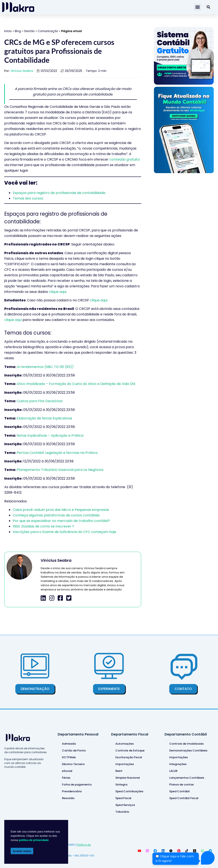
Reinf (119, 771)
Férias (66, 778)
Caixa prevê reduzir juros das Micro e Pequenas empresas (61, 510)
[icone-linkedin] (43, 598)
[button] (197, 7)
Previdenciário (72, 791)
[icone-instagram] (52, 598)
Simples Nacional (128, 778)
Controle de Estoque (130, 750)
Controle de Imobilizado (186, 744)
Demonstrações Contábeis (188, 750)
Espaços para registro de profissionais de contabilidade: (59, 193)
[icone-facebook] (60, 598)
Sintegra (121, 785)
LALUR (173, 771)
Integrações (178, 764)
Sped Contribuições (129, 791)
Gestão (29, 31)
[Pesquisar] (208, 7)
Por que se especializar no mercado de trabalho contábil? (61, 521)
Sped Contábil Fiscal (184, 798)
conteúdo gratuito (125, 159)
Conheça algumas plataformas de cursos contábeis (56, 515)
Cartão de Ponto (74, 750)
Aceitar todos (22, 851)
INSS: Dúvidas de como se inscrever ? (43, 526)
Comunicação (48, 31)
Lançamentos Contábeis (187, 778)
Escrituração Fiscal (129, 757)
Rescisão (68, 798)
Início (8, 31)
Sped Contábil (179, 791)
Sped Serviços (125, 805)
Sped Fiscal (123, 798)
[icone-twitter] (69, 598)
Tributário (122, 812)
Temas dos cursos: (28, 198)
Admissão (69, 744)
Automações (125, 744)
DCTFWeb (69, 757)
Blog (18, 31)
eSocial (67, 771)
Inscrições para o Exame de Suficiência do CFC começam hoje (65, 532)
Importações (125, 764)
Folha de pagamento (77, 785)
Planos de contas (181, 785)
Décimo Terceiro (73, 764)
